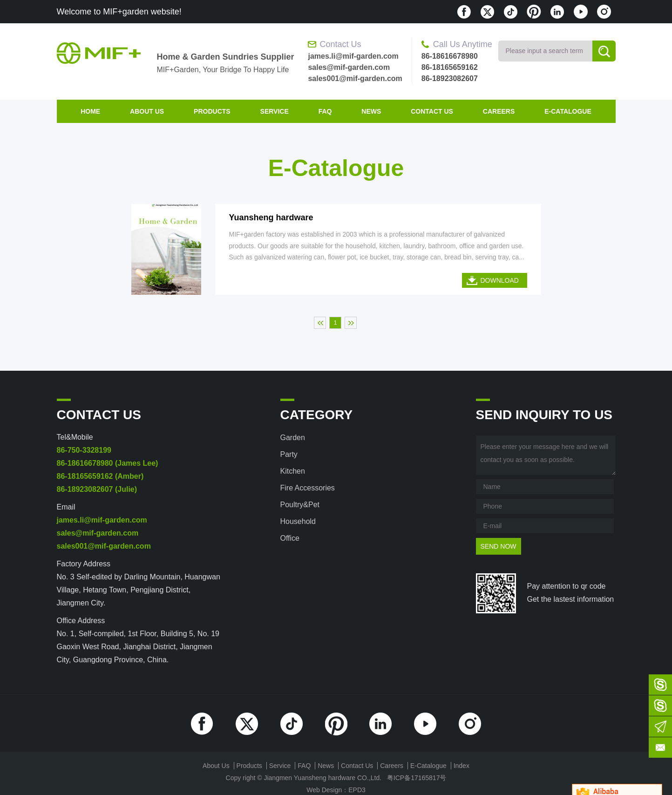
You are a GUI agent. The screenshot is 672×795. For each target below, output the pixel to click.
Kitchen (293, 471)
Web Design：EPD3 (336, 790)
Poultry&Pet (300, 505)
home (90, 111)
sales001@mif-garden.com (355, 78)
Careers (499, 111)
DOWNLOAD (500, 280)
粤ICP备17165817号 (417, 778)
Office (290, 538)
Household (298, 521)
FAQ (325, 111)
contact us (432, 111)
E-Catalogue (568, 111)
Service (275, 111)
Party (289, 454)
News (371, 111)
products (212, 111)
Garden (293, 438)
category (317, 415)
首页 (320, 323)
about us (147, 111)
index (462, 766)
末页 (351, 323)
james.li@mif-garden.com (353, 56)
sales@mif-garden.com (349, 67)
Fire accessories (308, 488)
